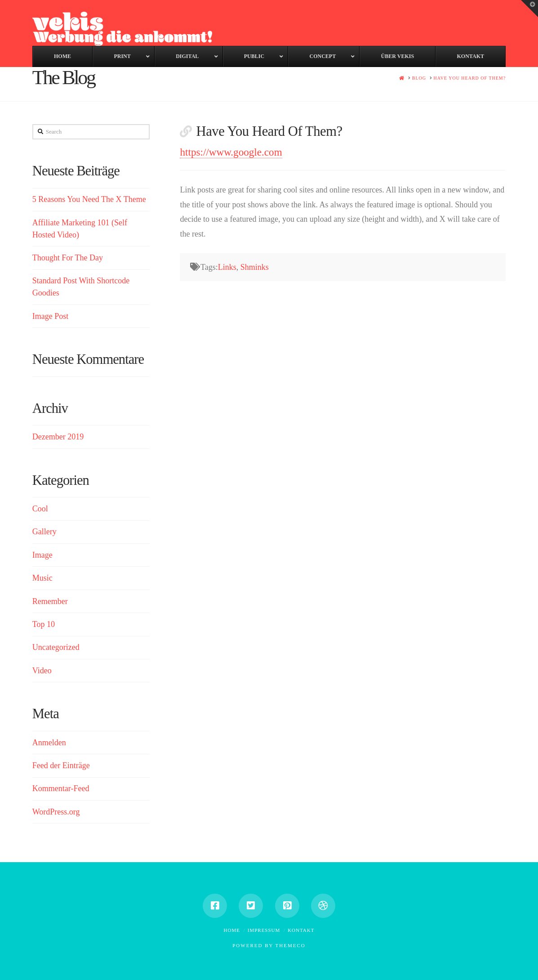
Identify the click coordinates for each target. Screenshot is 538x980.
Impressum (264, 930)
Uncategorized (56, 647)
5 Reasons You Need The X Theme (89, 199)
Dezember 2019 (58, 437)
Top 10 (44, 624)
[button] (529, 9)
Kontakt (301, 930)
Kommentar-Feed (61, 788)
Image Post (51, 316)
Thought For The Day (68, 258)
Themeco (291, 945)
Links (227, 267)
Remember (50, 601)
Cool (40, 509)
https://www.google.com (231, 152)
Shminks (255, 267)
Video (42, 671)
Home (232, 930)
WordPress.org (56, 812)
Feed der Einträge (61, 765)
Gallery (44, 532)
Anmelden (49, 743)
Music (42, 578)
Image (42, 555)
